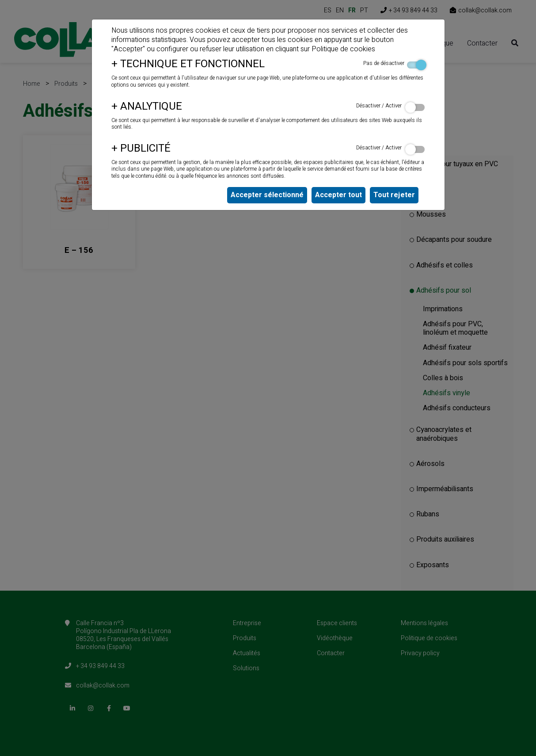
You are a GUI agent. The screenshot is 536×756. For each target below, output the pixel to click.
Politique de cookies (343, 49)
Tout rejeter (394, 195)
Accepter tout (338, 195)
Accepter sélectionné (267, 195)
